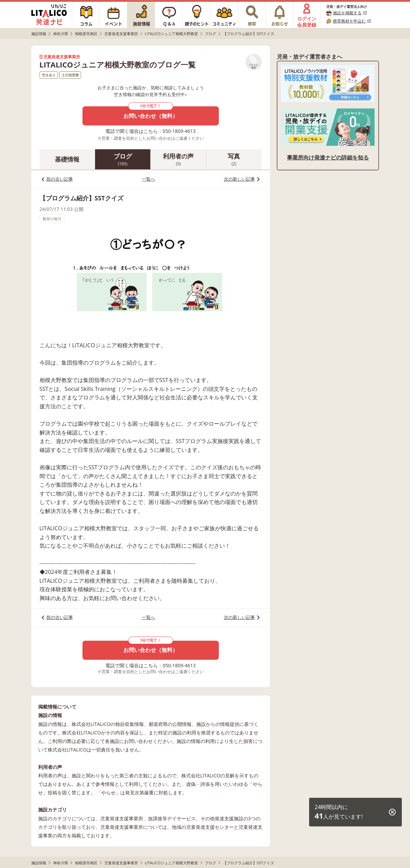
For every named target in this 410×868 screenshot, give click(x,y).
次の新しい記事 (239, 179)
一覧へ (148, 179)
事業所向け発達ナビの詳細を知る (328, 157)
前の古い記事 (60, 179)
